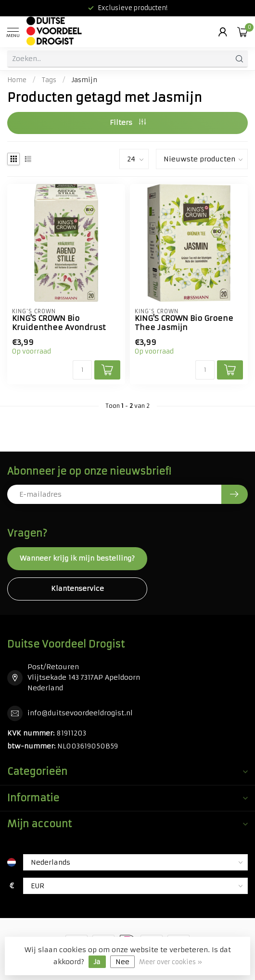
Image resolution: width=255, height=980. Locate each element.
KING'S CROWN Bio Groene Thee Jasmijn (184, 323)
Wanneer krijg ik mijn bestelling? (77, 558)
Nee (122, 962)
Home (17, 80)
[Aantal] (82, 370)
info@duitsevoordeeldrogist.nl (80, 713)
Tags (49, 80)
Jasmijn (84, 80)
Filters (128, 122)
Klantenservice (77, 588)
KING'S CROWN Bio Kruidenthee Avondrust (59, 323)
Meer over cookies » (171, 962)
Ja (97, 962)
